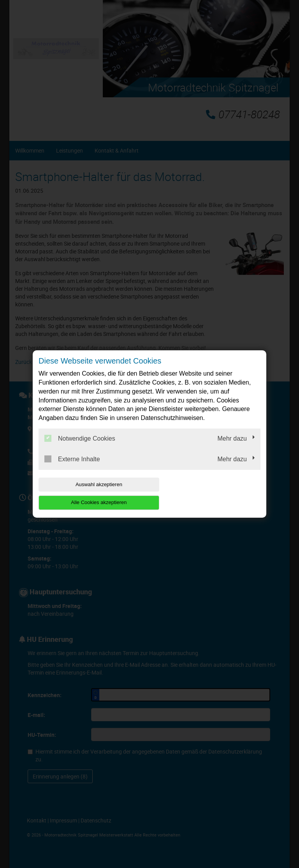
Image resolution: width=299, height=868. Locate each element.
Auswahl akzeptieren (88, 493)
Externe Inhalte (72, 468)
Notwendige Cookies (80, 447)
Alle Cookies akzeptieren (210, 493)
